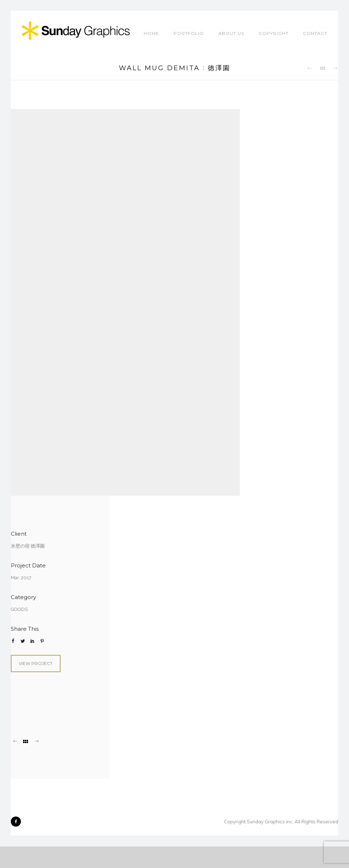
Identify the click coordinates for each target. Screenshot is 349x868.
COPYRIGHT (274, 33)
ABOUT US (231, 33)
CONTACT (315, 33)
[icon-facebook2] (16, 822)
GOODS (19, 609)
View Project (36, 663)
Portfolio (189, 33)
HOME (151, 33)
